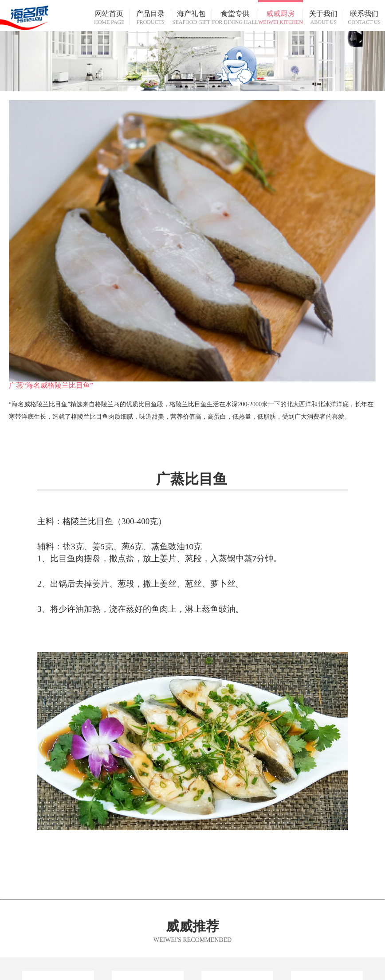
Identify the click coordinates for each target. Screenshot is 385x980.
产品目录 (151, 17)
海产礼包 (191, 17)
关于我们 (324, 17)
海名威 (44, 16)
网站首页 (109, 17)
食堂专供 (235, 17)
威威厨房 (281, 17)
